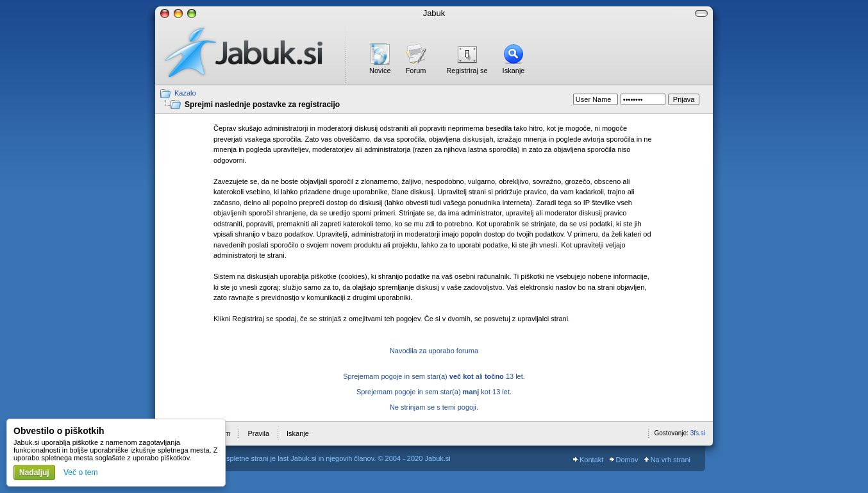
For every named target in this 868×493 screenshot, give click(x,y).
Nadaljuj (34, 472)
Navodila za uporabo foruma (434, 351)
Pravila (258, 433)
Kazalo (185, 93)
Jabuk (434, 13)
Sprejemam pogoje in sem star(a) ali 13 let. (434, 376)
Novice (380, 71)
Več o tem (80, 472)
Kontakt (588, 460)
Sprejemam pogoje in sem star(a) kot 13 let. (434, 392)
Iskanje (514, 71)
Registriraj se (467, 71)
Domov (624, 460)
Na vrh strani (667, 460)
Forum (416, 71)
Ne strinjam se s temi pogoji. (434, 407)
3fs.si (698, 433)
